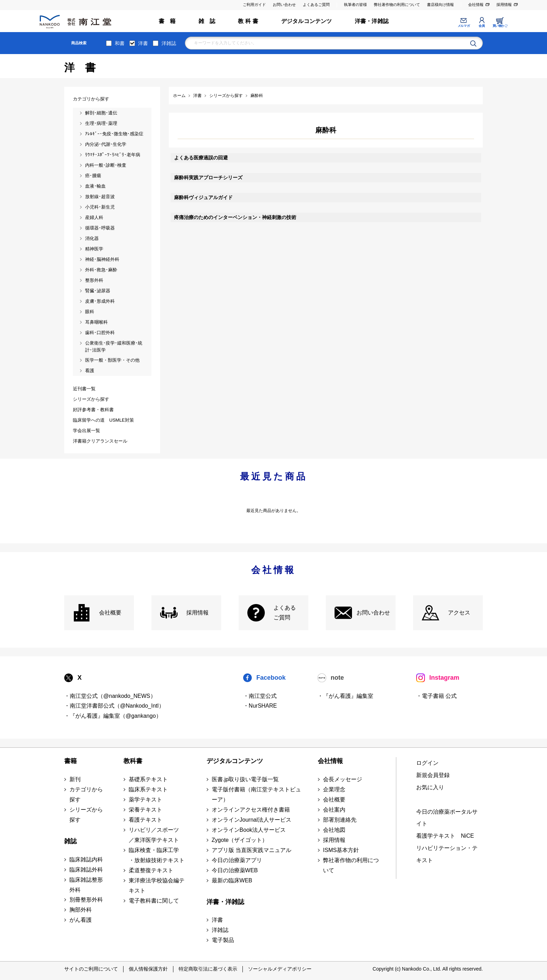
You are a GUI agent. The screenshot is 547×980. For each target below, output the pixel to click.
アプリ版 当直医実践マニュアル (252, 850)
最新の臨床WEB (232, 880)
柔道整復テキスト (151, 870)
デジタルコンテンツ (307, 21)
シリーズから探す (86, 815)
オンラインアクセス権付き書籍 (251, 810)
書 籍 (167, 21)
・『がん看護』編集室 (345, 696)
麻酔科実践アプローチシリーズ (208, 178)
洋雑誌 (169, 43)
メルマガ (464, 26)
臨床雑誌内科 (86, 860)
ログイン (427, 763)
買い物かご (500, 26)
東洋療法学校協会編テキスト (157, 885)
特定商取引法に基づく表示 (208, 969)
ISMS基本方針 (341, 850)
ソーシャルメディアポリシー (280, 969)
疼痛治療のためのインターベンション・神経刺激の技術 (235, 217)
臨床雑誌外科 (86, 870)
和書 (120, 43)
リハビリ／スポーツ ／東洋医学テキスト (154, 835)
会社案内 (334, 810)
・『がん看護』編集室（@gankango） (113, 716)
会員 (482, 26)
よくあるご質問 (316, 5)
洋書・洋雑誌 (372, 21)
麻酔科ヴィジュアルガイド (203, 197)
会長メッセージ (343, 779)
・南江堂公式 (260, 696)
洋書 (143, 43)
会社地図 (334, 830)
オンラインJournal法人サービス (252, 820)
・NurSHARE (260, 706)
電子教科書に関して (154, 901)
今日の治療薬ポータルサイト (447, 818)
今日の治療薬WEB (235, 870)
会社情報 (476, 5)
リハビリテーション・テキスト (447, 854)
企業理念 (334, 789)
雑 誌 (207, 21)
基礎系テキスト (148, 779)
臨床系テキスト (148, 789)
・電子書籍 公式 (436, 696)
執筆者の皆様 (355, 5)
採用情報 (504, 5)
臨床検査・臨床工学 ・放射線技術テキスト (157, 855)
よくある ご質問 (285, 613)
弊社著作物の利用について (397, 5)
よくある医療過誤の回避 (201, 158)
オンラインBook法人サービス (249, 830)
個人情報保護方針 (148, 969)
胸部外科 (81, 910)
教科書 (133, 761)
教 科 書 (248, 21)
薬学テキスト (145, 800)
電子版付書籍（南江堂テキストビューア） (256, 794)
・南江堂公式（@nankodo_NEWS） (110, 696)
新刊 (75, 779)
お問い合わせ (284, 5)
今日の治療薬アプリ (237, 860)
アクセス (459, 613)
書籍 (70, 761)
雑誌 (70, 841)
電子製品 (223, 940)
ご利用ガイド (254, 5)
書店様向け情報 (440, 5)
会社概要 (110, 613)
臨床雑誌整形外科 (86, 885)
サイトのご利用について (91, 969)
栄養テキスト (145, 810)
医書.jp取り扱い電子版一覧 (245, 779)
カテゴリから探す (86, 794)
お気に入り (430, 787)
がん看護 (81, 920)
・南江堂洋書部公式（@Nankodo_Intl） (114, 706)
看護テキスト (145, 820)
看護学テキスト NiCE (445, 836)
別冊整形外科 (86, 900)
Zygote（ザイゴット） (240, 840)
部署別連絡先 (340, 820)
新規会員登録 (433, 775)
